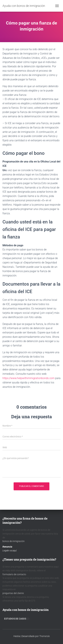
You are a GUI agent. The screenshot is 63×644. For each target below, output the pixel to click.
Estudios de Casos (15, 619)
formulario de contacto (14, 574)
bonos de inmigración (14, 541)
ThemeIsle (44, 636)
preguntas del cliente (13, 593)
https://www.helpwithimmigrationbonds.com (29, 378)
